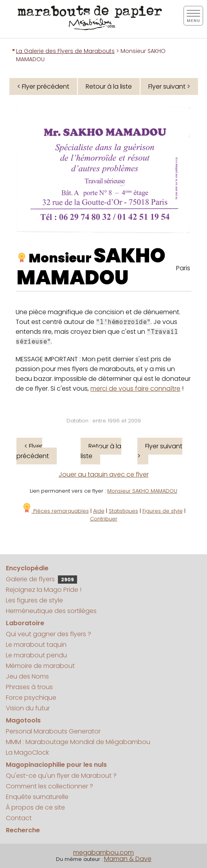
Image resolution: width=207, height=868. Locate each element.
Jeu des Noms (27, 676)
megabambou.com (103, 853)
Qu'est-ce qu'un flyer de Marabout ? (61, 776)
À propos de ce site (35, 807)
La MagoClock (27, 752)
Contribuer (104, 519)
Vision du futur (28, 708)
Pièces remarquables (55, 511)
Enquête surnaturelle (37, 797)
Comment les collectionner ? (49, 786)
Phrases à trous (29, 687)
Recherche (23, 830)
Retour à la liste (109, 86)
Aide (99, 511)
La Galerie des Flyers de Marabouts (65, 51)
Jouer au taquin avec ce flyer (104, 474)
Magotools (23, 720)
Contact (19, 818)
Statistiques (123, 511)
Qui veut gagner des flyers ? (49, 634)
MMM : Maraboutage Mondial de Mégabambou (78, 742)
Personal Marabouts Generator (53, 731)
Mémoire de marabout (40, 666)
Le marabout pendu (36, 655)
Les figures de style (34, 600)
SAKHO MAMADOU (91, 267)
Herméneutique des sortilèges (51, 611)
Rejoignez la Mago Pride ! (44, 590)
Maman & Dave (128, 859)
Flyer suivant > (169, 86)
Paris (183, 268)
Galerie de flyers (41, 579)
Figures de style (163, 511)
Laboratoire (25, 623)
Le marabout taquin (36, 645)
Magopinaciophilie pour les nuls (56, 765)
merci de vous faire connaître (135, 389)
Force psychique (31, 698)
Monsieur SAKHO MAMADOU (142, 491)
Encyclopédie (27, 568)
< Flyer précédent (43, 86)
